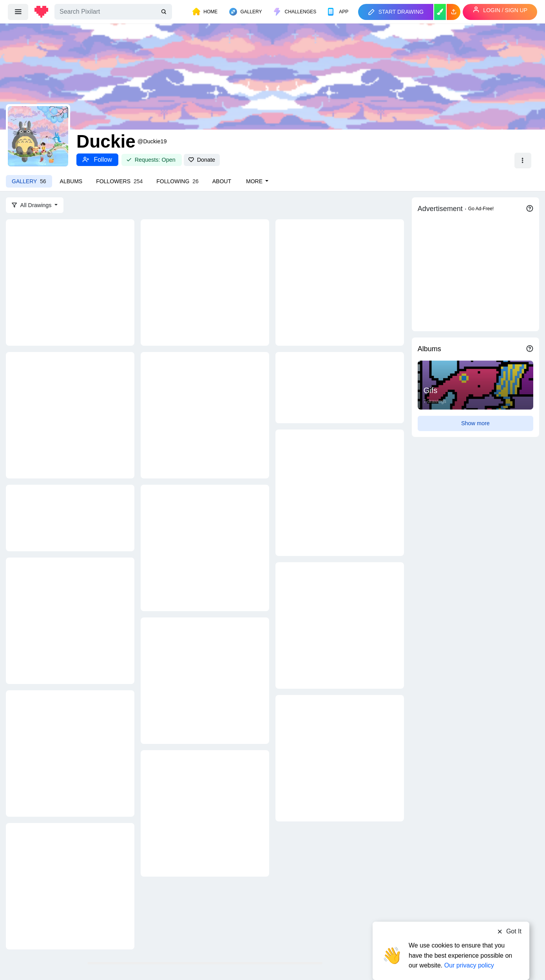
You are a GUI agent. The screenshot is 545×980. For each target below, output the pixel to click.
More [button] (255, 181)
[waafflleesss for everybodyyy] (340, 758)
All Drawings (33, 205)
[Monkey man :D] (205, 415)
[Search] (113, 12)
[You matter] (205, 282)
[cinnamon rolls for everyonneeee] (70, 753)
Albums (71, 181)
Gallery (29, 181)
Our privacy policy (469, 950)
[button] (454, 12)
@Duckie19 (152, 141)
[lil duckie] (340, 282)
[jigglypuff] (340, 625)
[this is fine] (205, 547)
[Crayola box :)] (70, 282)
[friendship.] (70, 517)
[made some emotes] (340, 387)
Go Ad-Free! (481, 209)
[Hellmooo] (70, 620)
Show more (475, 423)
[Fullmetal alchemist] (70, 415)
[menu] (18, 12)
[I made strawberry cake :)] (70, 886)
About (222, 181)
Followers (119, 181)
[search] (165, 12)
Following (177, 181)
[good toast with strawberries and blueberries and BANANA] (205, 813)
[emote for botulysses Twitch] (340, 492)
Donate (202, 160)
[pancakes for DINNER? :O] (205, 680)
